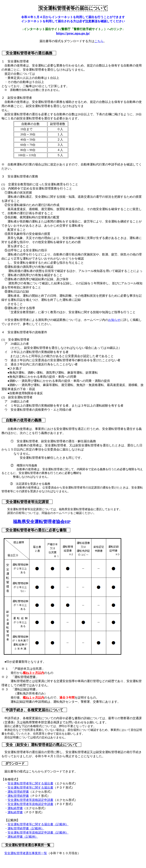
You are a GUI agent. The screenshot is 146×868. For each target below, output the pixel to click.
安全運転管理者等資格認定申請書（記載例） (38, 833)
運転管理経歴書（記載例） (26, 828)
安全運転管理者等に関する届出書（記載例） (38, 824)
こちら (99, 41)
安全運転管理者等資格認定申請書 (30, 800)
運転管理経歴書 (18, 792)
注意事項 (91, 21)
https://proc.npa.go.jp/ (73, 33)
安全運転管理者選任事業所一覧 (26, 853)
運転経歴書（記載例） (23, 837)
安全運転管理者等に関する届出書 (30, 783)
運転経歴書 (15, 808)
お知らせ (114, 320)
